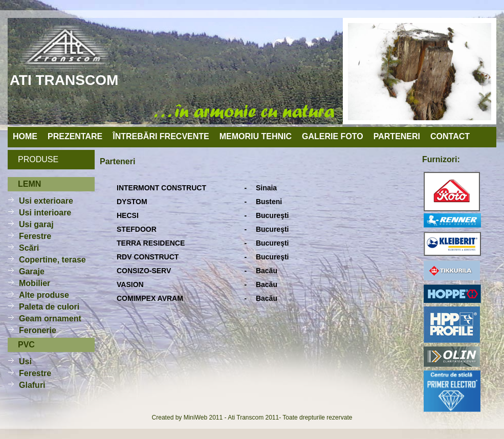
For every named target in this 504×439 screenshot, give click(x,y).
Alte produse (44, 295)
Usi (25, 361)
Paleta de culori (49, 307)
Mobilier (35, 283)
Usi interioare (45, 213)
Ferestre (35, 236)
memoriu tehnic (256, 136)
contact (450, 136)
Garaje (32, 271)
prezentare (75, 136)
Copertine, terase (52, 260)
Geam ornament (50, 319)
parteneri (397, 136)
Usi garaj (36, 224)
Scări (29, 248)
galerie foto (333, 136)
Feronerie (38, 330)
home (25, 136)
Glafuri (32, 385)
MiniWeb (195, 418)
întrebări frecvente (161, 136)
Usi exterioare (46, 201)
